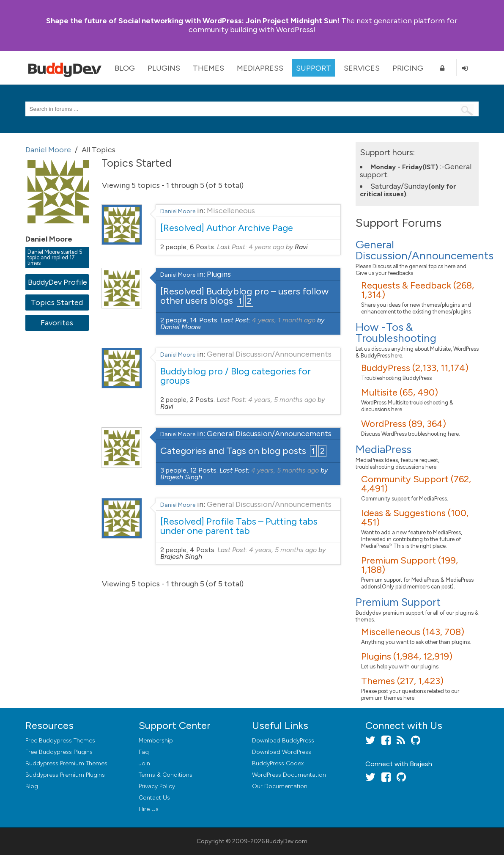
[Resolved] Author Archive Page (227, 228)
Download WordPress (282, 752)
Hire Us (149, 809)
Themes (208, 68)
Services (362, 68)
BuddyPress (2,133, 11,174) (415, 368)
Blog (125, 68)
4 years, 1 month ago (284, 320)
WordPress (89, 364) (404, 424)
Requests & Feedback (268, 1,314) (418, 290)
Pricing (408, 68)
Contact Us (154, 798)
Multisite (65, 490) (400, 392)
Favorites (57, 323)
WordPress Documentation (289, 775)
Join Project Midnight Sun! (193, 21)
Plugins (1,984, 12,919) (407, 656)
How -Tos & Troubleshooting (396, 333)
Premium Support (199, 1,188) (409, 565)
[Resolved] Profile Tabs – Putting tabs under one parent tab (239, 526)
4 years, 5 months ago (282, 400)
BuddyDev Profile (57, 282)
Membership (156, 741)
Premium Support (398, 602)
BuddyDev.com (287, 841)
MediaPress (260, 68)
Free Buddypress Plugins (59, 752)
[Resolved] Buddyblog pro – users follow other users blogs (244, 296)
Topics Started (57, 302)
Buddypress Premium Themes (66, 763)
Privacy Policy (157, 786)
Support (314, 68)
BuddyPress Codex (278, 763)
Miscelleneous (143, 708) (413, 632)
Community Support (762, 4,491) (416, 484)
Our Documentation (280, 786)
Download (283, 741)
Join (144, 763)
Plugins (164, 68)
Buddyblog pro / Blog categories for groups (236, 376)
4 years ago (266, 247)
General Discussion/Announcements (269, 354)
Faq (144, 752)
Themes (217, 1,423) (402, 681)
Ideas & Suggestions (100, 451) (415, 518)
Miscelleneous (231, 211)
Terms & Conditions (166, 775)
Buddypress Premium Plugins (65, 775)
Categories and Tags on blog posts (233, 451)
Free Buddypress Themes (60, 741)
